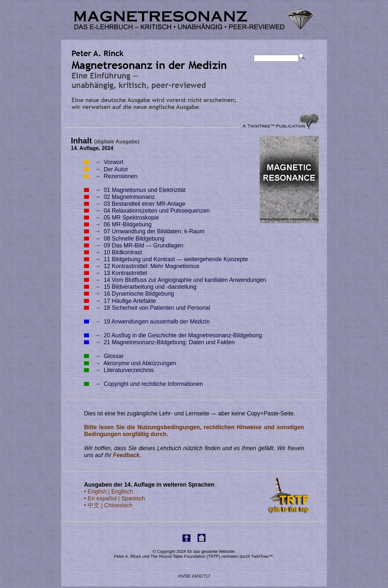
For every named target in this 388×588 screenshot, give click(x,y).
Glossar (104, 356)
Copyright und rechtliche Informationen (143, 384)
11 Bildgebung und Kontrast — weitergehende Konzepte (166, 259)
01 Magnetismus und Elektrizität (135, 190)
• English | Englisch (109, 492)
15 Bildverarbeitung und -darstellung (140, 287)
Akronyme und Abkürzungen (130, 363)
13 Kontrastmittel (116, 273)
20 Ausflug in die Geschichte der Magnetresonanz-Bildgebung (173, 335)
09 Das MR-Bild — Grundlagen (134, 245)
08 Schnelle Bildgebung (124, 239)
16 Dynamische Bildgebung (129, 294)
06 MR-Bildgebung (118, 224)
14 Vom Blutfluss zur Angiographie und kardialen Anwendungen (175, 280)
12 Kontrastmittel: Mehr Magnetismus (142, 266)
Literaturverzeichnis (119, 370)
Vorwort (104, 162)
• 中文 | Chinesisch (108, 505)
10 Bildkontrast (113, 252)
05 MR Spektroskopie (121, 218)
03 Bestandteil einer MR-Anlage (135, 204)
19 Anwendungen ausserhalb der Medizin (147, 322)
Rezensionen (111, 176)
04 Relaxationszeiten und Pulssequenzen (147, 211)
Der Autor (106, 169)
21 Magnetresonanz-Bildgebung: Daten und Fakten (159, 342)
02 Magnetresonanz (119, 197)
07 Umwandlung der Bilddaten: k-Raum (144, 231)
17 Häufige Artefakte (120, 301)
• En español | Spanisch (115, 498)
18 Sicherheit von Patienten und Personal (147, 308)
